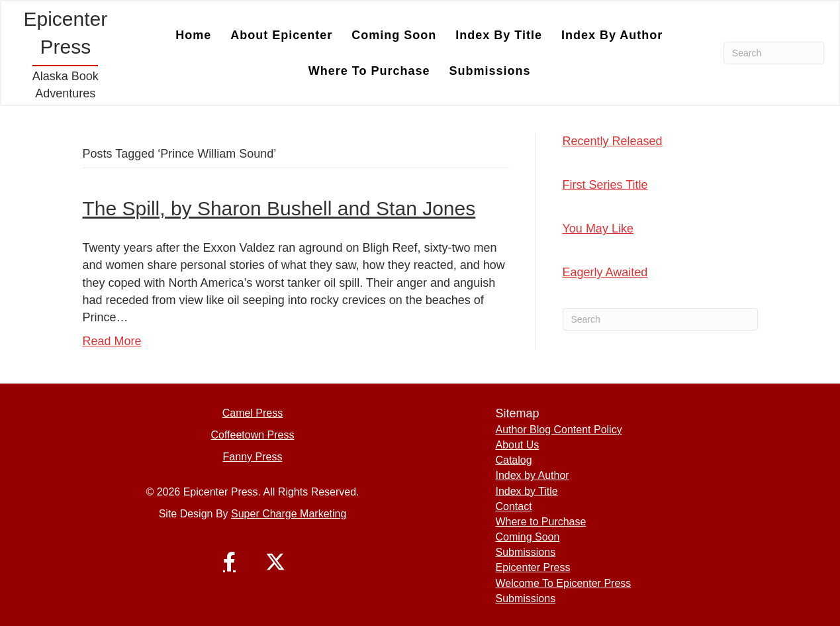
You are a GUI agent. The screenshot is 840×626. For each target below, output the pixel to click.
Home (193, 35)
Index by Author (612, 35)
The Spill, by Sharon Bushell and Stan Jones (279, 208)
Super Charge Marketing (289, 514)
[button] (229, 562)
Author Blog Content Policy (558, 430)
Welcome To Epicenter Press (563, 583)
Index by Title (499, 35)
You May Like (598, 229)
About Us (517, 445)
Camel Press (253, 413)
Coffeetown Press (252, 435)
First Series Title (605, 185)
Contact (513, 506)
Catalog (513, 460)
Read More (112, 341)
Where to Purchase (369, 71)
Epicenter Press (533, 567)
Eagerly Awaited (605, 272)
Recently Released (613, 141)
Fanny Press (253, 457)
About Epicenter (281, 35)
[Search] (774, 53)
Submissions (490, 71)
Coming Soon (394, 35)
